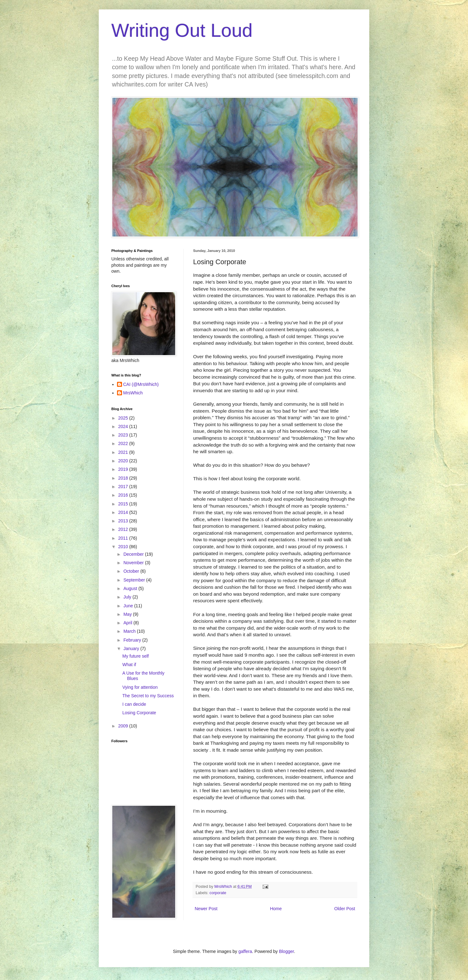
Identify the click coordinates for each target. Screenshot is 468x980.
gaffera (245, 951)
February (133, 640)
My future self (136, 656)
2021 (124, 452)
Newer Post (206, 909)
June (129, 606)
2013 (124, 521)
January (132, 649)
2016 (124, 495)
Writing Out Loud (182, 30)
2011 (124, 538)
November (134, 563)
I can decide (134, 704)
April (128, 623)
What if (129, 665)
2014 (124, 512)
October (132, 571)
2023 (124, 435)
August (131, 588)
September (135, 580)
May (128, 614)
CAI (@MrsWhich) (141, 384)
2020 (124, 461)
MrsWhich (133, 393)
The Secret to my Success (148, 696)
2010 (124, 547)
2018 (124, 478)
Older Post (345, 909)
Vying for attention (140, 687)
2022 (124, 443)
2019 (124, 469)
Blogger (286, 951)
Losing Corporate (139, 713)
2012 (124, 529)
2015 (124, 504)
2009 (124, 726)
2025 (124, 418)
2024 (124, 426)
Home (276, 909)
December (134, 554)
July (128, 597)
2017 (124, 487)
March (130, 631)
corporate (218, 893)
